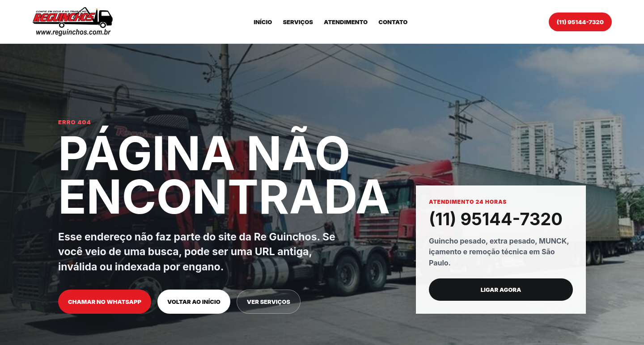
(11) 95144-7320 (580, 22)
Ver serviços (269, 302)
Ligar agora (501, 290)
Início (263, 22)
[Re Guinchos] (72, 22)
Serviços (298, 22)
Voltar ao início (194, 302)
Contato (393, 22)
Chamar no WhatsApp (105, 302)
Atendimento (346, 22)
